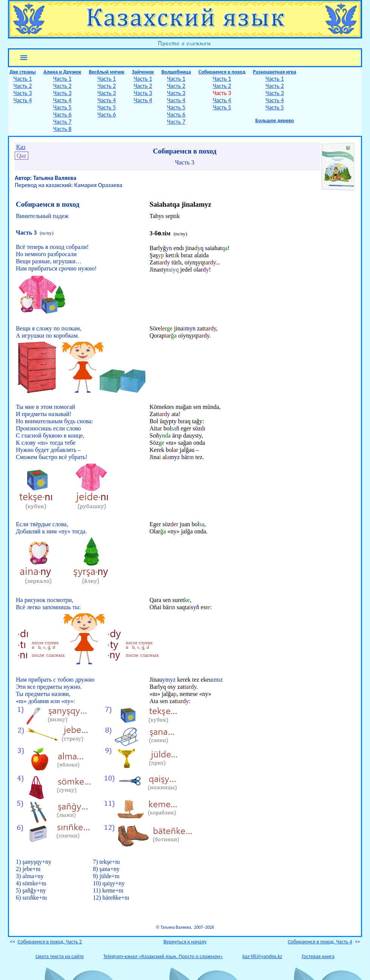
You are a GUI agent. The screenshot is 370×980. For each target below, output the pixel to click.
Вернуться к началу (185, 942)
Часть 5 (62, 107)
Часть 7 (62, 122)
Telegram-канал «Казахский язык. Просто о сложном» (163, 956)
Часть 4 (23, 100)
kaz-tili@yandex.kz (262, 956)
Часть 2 (23, 86)
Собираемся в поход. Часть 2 (49, 942)
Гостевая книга (318, 956)
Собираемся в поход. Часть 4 (320, 942)
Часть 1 (23, 79)
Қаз (21, 147)
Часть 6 (62, 114)
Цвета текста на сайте (59, 956)
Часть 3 (23, 93)
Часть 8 (62, 129)
